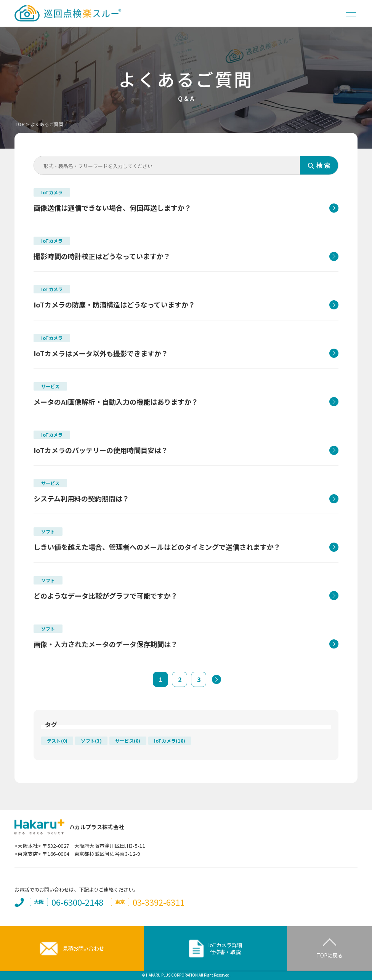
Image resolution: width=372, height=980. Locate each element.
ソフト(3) (91, 741)
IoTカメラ (52, 192)
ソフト (48, 531)
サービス (50, 386)
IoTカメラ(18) (170, 741)
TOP (20, 124)
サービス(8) (128, 741)
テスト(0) (57, 741)
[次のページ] (216, 679)
